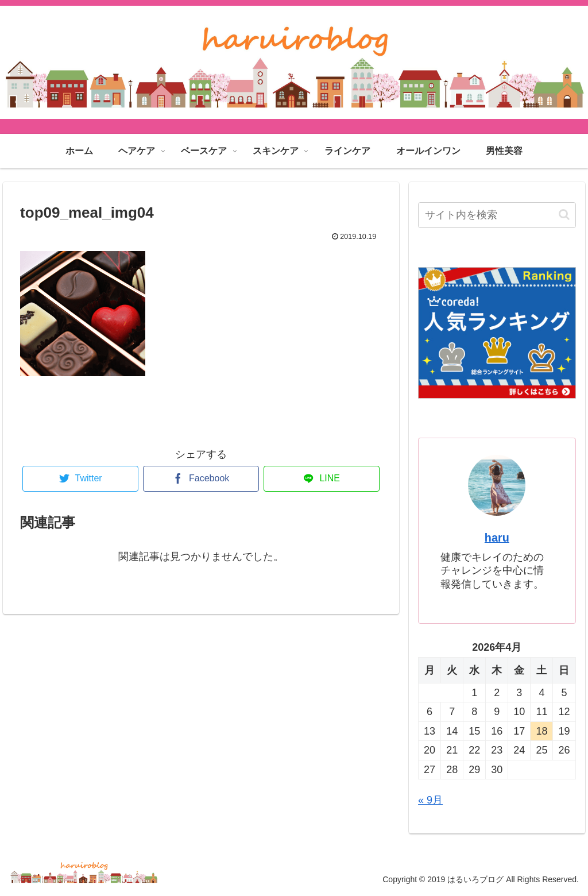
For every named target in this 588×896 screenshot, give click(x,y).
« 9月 (430, 800)
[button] (564, 215)
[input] (497, 215)
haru (497, 538)
